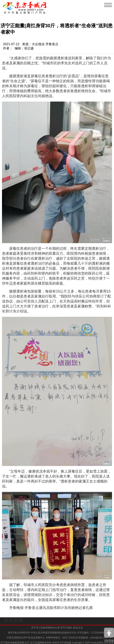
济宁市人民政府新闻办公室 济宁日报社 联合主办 (57, 628)
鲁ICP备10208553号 (19, 633)
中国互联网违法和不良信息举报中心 (26, 638)
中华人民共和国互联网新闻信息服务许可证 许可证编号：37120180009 (68, 633)
